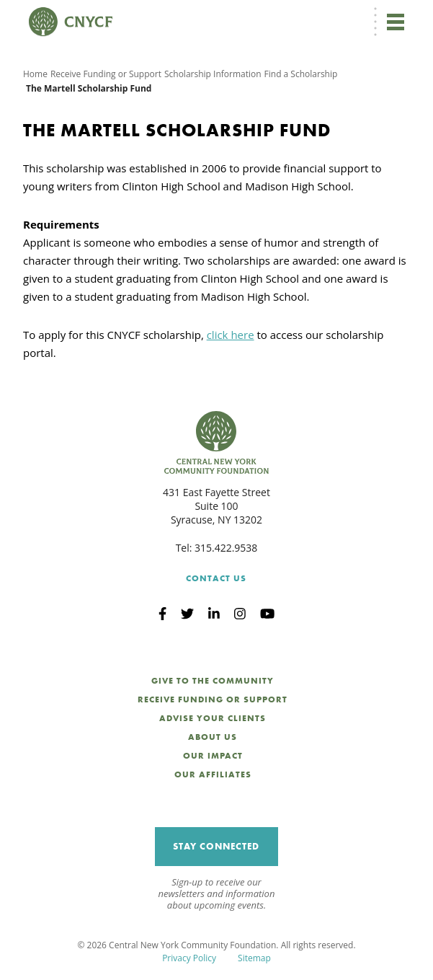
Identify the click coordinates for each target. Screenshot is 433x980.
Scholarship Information (213, 74)
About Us (213, 737)
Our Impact (213, 756)
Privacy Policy (189, 958)
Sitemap (254, 958)
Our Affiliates (213, 774)
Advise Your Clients (213, 718)
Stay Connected (216, 846)
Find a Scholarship (301, 74)
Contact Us (216, 578)
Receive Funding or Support (106, 74)
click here (231, 335)
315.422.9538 (226, 548)
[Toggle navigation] (396, 22)
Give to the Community (213, 681)
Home (35, 74)
